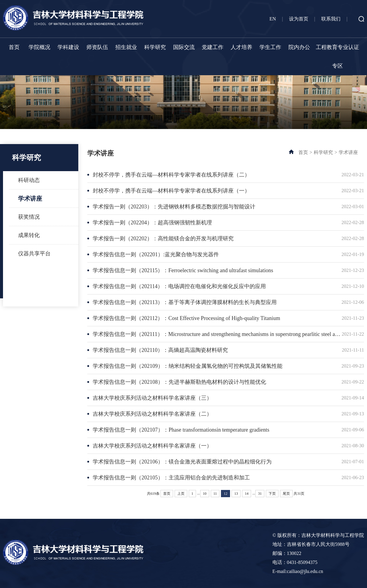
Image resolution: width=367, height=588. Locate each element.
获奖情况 (29, 217)
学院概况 (39, 47)
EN (273, 19)
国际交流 (184, 47)
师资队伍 (97, 47)
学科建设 (68, 47)
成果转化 (29, 235)
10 (205, 494)
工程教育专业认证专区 (337, 57)
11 (215, 494)
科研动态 (29, 180)
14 (247, 494)
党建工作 (213, 47)
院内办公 (299, 47)
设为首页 (299, 19)
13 (236, 494)
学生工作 (270, 47)
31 (260, 494)
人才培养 (241, 47)
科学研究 (155, 47)
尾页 (286, 494)
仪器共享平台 (34, 254)
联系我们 (331, 19)
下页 (272, 494)
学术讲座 (30, 199)
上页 (181, 494)
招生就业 (126, 47)
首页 (14, 47)
